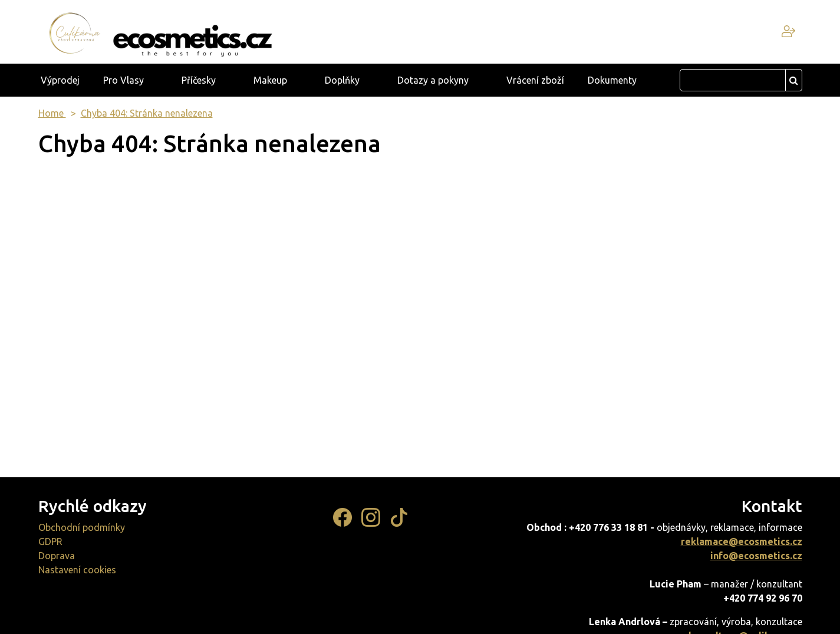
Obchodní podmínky (82, 527)
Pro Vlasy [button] (123, 80)
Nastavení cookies (77, 570)
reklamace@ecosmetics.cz (742, 541)
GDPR (50, 541)
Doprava (57, 556)
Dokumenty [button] (612, 80)
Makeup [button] (270, 80)
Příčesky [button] (199, 80)
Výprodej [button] (60, 80)
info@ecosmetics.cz (756, 556)
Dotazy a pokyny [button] (433, 80)
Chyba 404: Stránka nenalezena (147, 113)
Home (52, 113)
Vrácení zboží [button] (535, 80)
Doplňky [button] (342, 80)
